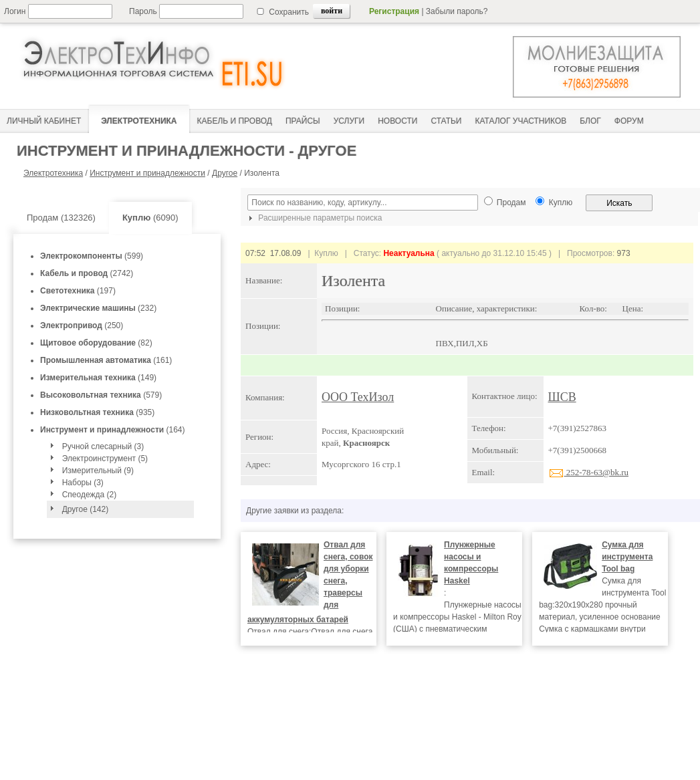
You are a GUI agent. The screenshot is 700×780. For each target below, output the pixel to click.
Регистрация (394, 11)
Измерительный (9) (98, 471)
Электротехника (53, 173)
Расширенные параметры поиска (314, 218)
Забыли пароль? (457, 11)
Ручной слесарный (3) (103, 446)
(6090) (150, 218)
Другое (225, 173)
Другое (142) (85, 509)
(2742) (87, 273)
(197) (78, 291)
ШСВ (562, 397)
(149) (98, 378)
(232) (98, 308)
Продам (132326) (61, 218)
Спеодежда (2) (90, 495)
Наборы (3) (83, 483)
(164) (113, 430)
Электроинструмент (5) (105, 459)
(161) (106, 360)
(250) (82, 326)
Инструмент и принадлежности (147, 173)
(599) (92, 256)
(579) (101, 395)
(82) (96, 343)
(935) (97, 412)
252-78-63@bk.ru (588, 472)
